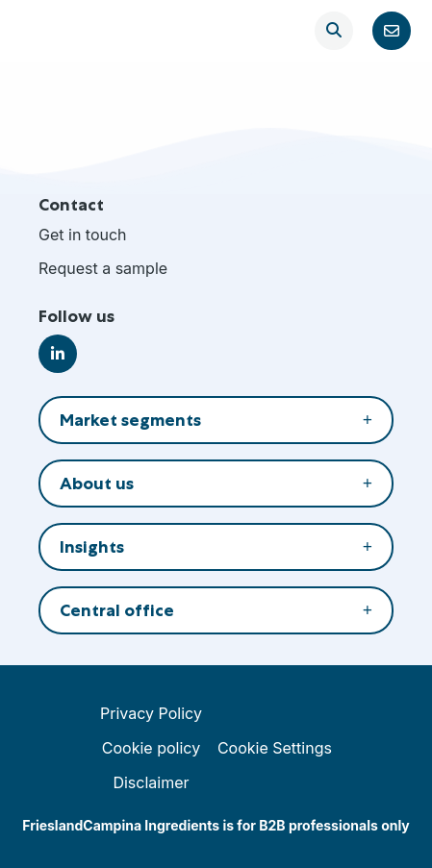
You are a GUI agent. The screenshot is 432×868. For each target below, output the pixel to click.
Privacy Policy (151, 713)
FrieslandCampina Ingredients (79, 31)
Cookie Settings (275, 748)
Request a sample (103, 268)
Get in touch (83, 235)
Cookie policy (151, 748)
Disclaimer (151, 782)
